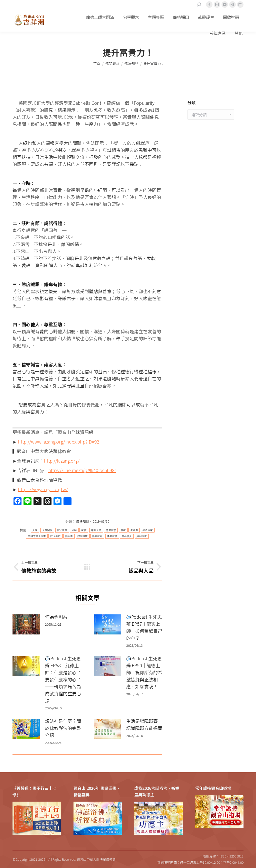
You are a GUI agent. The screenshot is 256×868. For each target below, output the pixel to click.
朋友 (123, 530)
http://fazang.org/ (62, 461)
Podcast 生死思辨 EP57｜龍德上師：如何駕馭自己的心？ (144, 627)
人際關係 (47, 530)
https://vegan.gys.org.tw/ (43, 489)
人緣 (35, 530)
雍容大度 (142, 536)
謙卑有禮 (112, 536)
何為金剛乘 (56, 617)
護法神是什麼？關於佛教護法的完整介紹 (63, 728)
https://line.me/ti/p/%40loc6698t (82, 470)
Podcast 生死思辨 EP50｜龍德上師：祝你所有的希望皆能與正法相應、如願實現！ (144, 672)
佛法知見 (82, 521)
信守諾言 (62, 530)
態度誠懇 (111, 530)
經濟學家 (148, 530)
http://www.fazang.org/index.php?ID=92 (59, 442)
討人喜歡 (55, 536)
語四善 (69, 536)
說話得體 (83, 536)
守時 (74, 530)
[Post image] (26, 624)
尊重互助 (96, 530)
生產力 (134, 530)
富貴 (84, 530)
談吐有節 (97, 536)
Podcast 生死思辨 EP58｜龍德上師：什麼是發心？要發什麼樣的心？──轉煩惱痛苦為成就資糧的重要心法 (63, 679)
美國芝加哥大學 (37, 536)
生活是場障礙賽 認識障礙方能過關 (144, 724)
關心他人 (127, 536)
